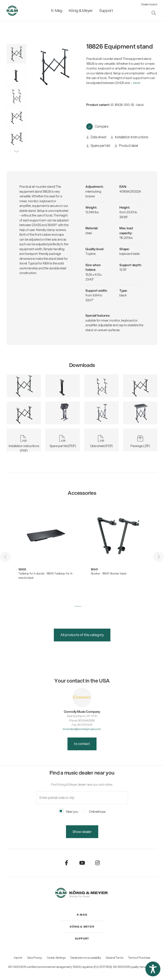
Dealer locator (149, 4)
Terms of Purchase (139, 958)
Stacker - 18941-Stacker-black (109, 573)
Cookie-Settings (56, 958)
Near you (68, 811)
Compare (102, 126)
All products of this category (82, 635)
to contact (82, 744)
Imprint (18, 958)
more (136, 83)
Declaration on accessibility (86, 958)
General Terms (114, 958)
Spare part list (98, 146)
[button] (78, 606)
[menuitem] (57, 11)
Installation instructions (129, 137)
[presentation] (6, 557)
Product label (126, 146)
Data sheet (96, 137)
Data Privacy (34, 958)
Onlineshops (94, 811)
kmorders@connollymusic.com (82, 729)
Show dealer (82, 832)
